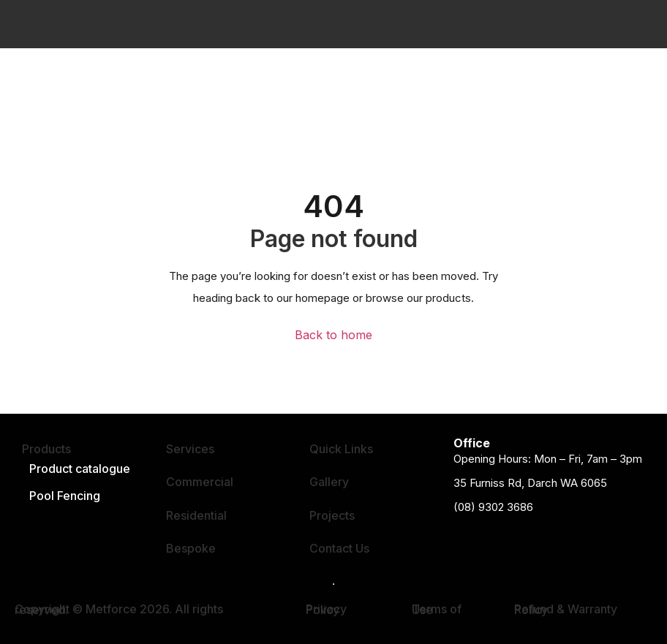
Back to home (333, 336)
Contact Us (339, 548)
